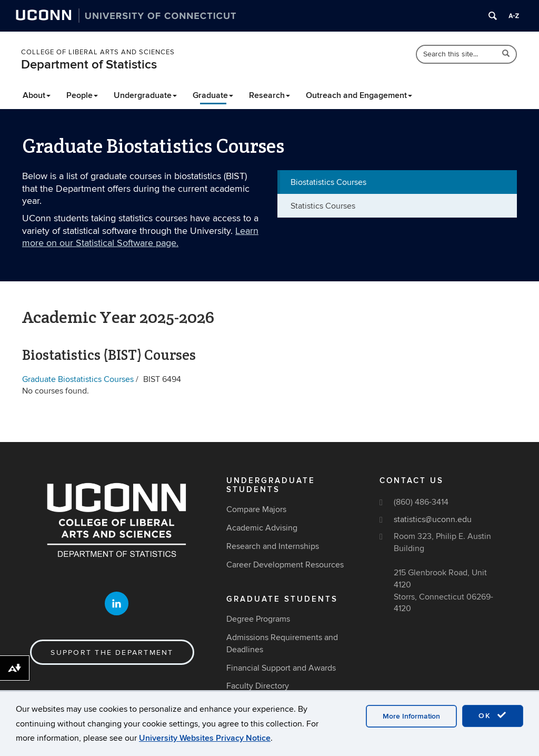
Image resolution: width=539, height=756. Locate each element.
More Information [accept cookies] (411, 716)
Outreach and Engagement (359, 95)
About (37, 95)
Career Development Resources (285, 565)
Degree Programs (258, 619)
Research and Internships (273, 546)
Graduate (213, 95)
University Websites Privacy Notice (205, 738)
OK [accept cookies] (493, 715)
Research (269, 95)
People (82, 95)
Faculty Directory (258, 686)
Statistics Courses (323, 206)
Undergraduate (145, 95)
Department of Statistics (89, 65)
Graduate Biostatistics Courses (78, 379)
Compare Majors (256, 509)
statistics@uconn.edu (433, 519)
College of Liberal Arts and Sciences (98, 52)
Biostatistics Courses (328, 182)
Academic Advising (262, 528)
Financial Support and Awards (281, 668)
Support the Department (112, 652)
